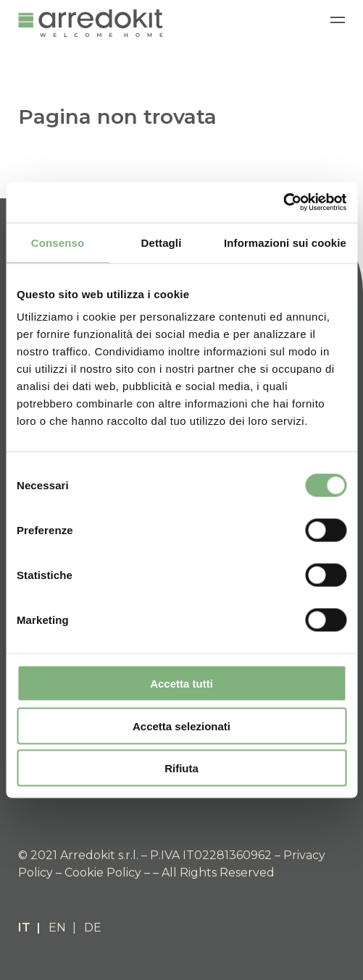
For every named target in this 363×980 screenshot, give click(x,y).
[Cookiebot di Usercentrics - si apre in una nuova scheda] (283, 203)
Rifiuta (181, 768)
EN (57, 928)
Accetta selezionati (181, 726)
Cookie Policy (103, 873)
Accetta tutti (181, 684)
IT (24, 928)
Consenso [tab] (58, 242)
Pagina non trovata (117, 117)
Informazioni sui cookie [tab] (285, 242)
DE (93, 928)
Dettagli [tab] (162, 242)
